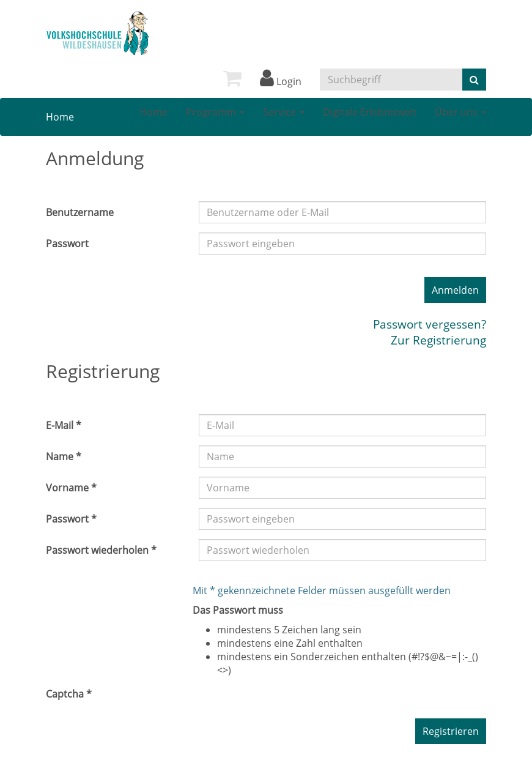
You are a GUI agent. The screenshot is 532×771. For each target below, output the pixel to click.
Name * (64, 456)
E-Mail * (64, 425)
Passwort (67, 244)
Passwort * (71, 519)
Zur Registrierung (438, 340)
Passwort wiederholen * (101, 550)
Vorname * (71, 488)
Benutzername (80, 212)
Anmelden (455, 290)
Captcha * (69, 694)
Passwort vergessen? (430, 324)
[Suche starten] (474, 80)
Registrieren (451, 731)
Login (281, 81)
